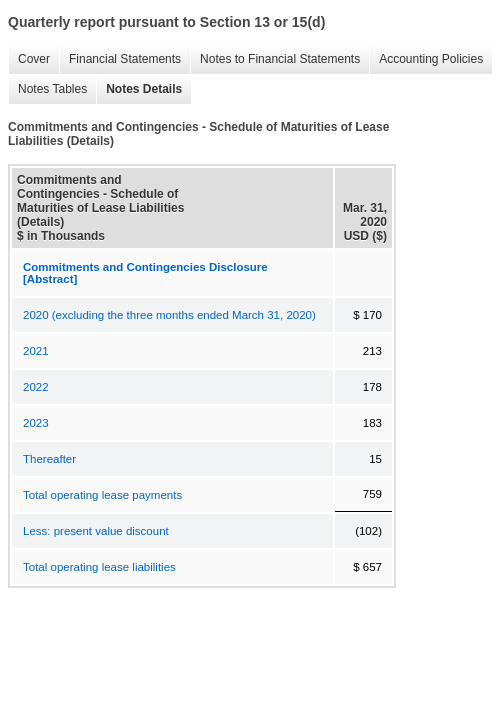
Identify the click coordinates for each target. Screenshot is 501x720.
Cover (29, 59)
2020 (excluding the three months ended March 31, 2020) (169, 315)
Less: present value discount (96, 531)
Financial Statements (120, 59)
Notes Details (139, 89)
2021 (36, 351)
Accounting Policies (426, 59)
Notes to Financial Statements (275, 59)
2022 (36, 387)
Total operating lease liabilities (99, 567)
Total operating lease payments (102, 495)
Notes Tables (47, 89)
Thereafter (49, 459)
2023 (36, 423)
